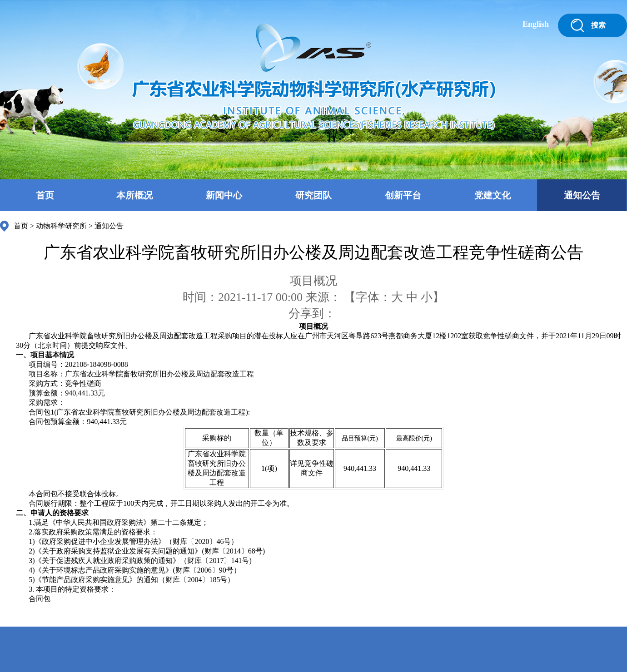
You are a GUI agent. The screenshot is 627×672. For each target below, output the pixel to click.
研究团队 (313, 195)
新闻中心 (224, 195)
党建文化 (493, 195)
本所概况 (134, 195)
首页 (45, 195)
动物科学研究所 (61, 226)
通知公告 (582, 195)
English (536, 24)
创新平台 (403, 195)
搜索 (598, 25)
